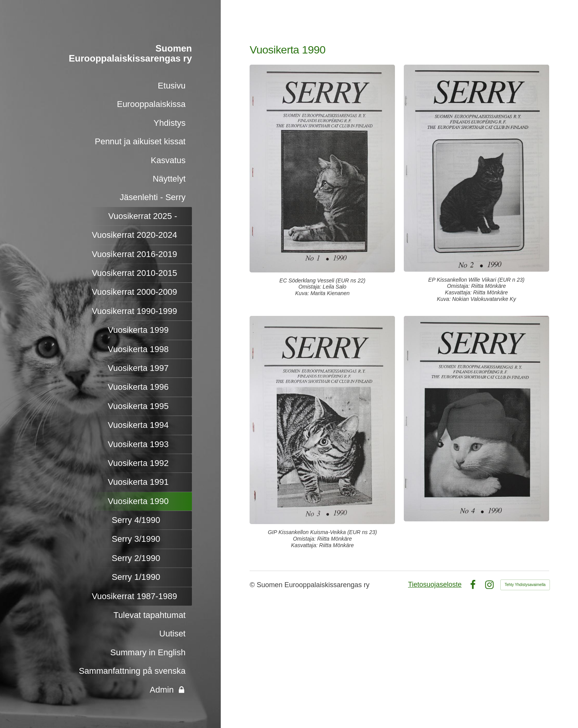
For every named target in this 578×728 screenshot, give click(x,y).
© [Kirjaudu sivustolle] (253, 585)
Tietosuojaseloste (435, 584)
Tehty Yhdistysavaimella (525, 585)
